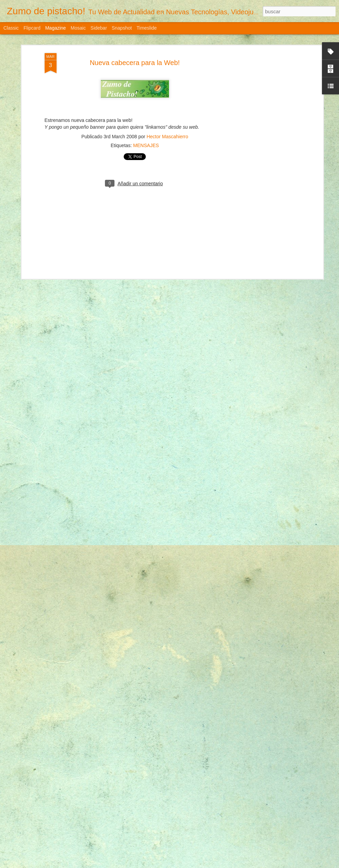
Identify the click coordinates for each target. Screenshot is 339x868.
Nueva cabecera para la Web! (135, 63)
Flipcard (32, 28)
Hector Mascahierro (167, 137)
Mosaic (78, 28)
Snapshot (122, 28)
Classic (11, 28)
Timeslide (147, 28)
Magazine (56, 28)
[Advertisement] (263, 160)
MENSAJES (146, 145)
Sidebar (99, 28)
